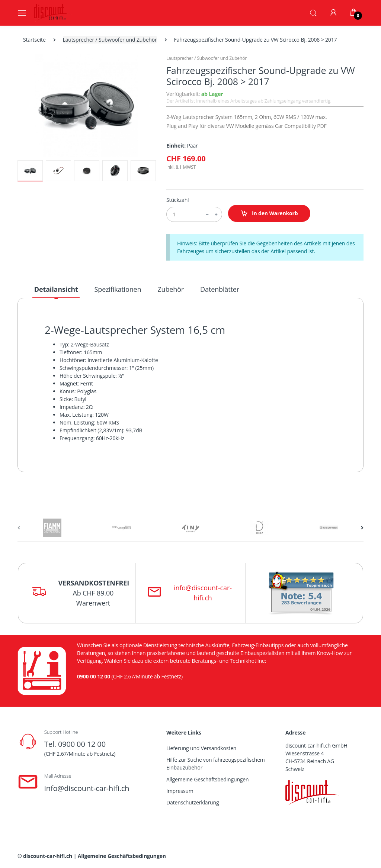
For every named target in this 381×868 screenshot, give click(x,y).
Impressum (180, 791)
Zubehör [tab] (171, 289)
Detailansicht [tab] (56, 289)
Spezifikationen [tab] (118, 289)
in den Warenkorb (269, 214)
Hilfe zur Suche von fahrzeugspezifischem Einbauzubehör (216, 764)
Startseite (34, 40)
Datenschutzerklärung (193, 802)
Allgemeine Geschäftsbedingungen (207, 779)
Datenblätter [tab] (220, 289)
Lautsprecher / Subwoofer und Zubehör (110, 40)
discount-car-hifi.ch (48, 856)
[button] (313, 12)
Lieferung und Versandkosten (201, 748)
